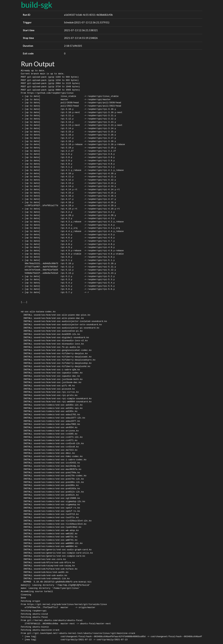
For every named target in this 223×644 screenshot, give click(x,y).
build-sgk (37, 5)
